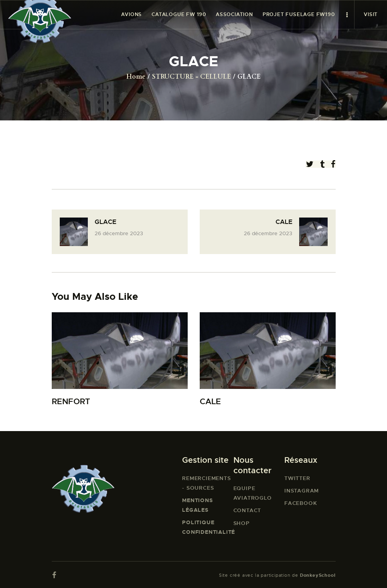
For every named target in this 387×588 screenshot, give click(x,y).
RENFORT (71, 402)
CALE (210, 402)
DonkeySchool (318, 575)
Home (136, 77)
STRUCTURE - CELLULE (191, 77)
